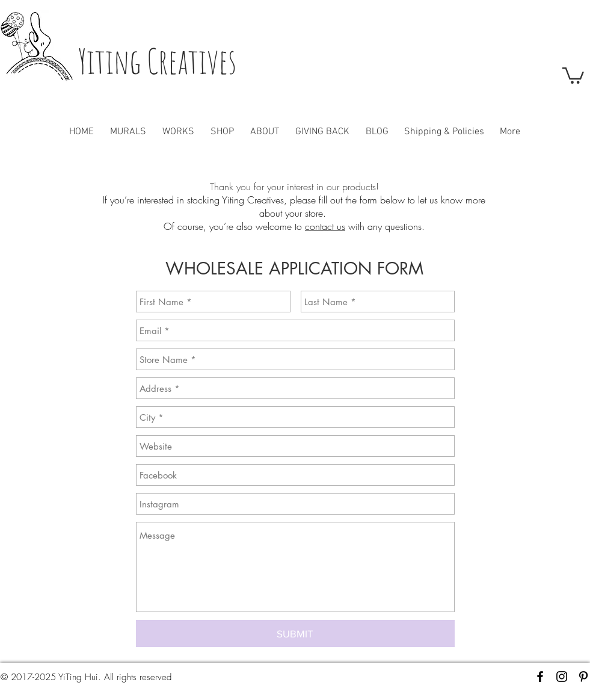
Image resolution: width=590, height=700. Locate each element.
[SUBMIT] (295, 633)
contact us (325, 226)
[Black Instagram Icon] (562, 677)
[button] (573, 75)
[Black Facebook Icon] (540, 677)
